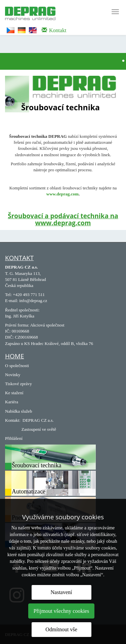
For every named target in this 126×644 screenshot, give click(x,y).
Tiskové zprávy (18, 384)
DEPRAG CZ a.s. (38, 420)
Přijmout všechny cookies (61, 611)
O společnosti (17, 366)
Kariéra (12, 402)
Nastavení (61, 592)
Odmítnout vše (61, 629)
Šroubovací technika (36, 465)
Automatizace (29, 491)
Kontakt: (13, 420)
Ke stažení (14, 393)
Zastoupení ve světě (39, 429)
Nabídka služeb (19, 411)
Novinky (13, 375)
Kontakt (19, 258)
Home (14, 356)
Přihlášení (14, 438)
